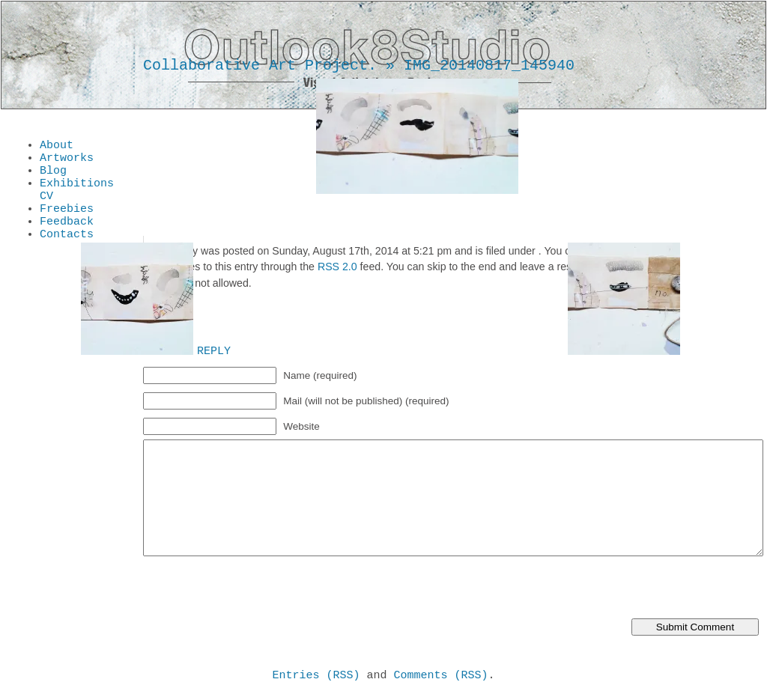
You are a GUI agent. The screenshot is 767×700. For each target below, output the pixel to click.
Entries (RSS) (316, 677)
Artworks (67, 162)
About (57, 147)
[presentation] (257, 589)
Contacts (67, 252)
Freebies (67, 222)
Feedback (67, 237)
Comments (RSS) (441, 677)
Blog (53, 177)
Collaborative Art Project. (260, 66)
